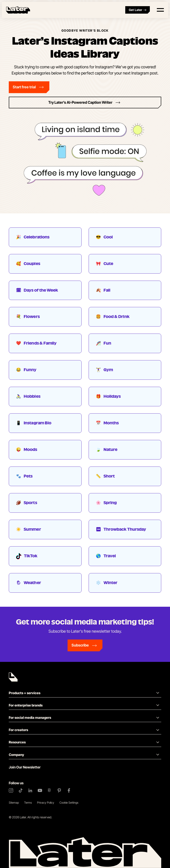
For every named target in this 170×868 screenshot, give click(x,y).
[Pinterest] (59, 790)
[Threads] (50, 790)
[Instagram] (11, 790)
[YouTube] (40, 790)
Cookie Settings (69, 803)
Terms (28, 803)
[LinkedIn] (30, 790)
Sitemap (14, 803)
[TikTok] (21, 790)
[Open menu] (160, 10)
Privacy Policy (46, 803)
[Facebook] (69, 790)
